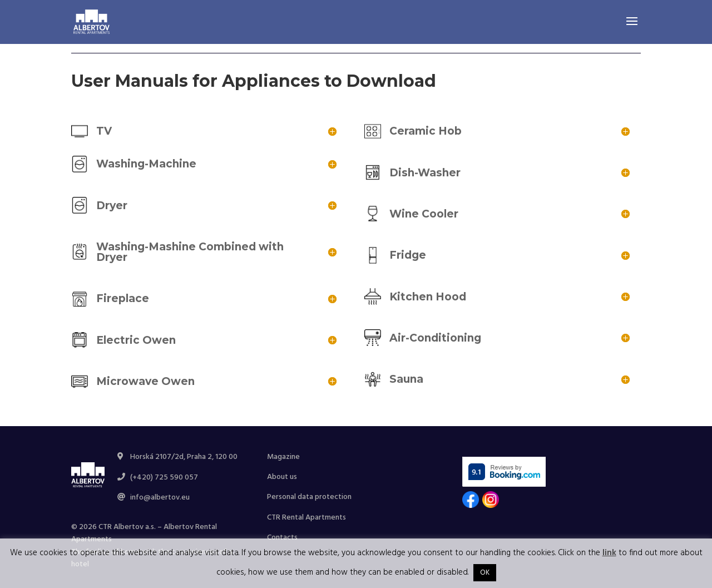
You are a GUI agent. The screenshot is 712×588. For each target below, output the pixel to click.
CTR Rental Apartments (306, 518)
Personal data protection (309, 497)
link (609, 553)
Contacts (282, 538)
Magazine (283, 457)
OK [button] (485, 573)
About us (282, 477)
